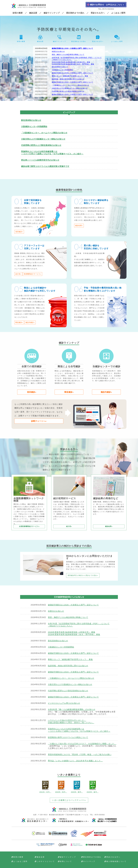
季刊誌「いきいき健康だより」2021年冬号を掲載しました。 (75, 761)
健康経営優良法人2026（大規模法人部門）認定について (72, 48)
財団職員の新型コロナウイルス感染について (68, 737)
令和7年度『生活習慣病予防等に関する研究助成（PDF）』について (77, 58)
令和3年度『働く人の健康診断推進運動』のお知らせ (72, 709)
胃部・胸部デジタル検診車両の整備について (68, 55)
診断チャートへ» (39, 421)
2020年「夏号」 (77, 787)
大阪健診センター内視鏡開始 (62, 70)
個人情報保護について (116, 861)
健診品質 (33, 13)
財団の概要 (18, 13)
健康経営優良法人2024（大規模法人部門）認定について (72, 82)
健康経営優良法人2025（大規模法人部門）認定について (72, 73)
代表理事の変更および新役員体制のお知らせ (68, 91)
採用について (66, 861)
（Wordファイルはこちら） (62, 60)
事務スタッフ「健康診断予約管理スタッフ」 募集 (70, 76)
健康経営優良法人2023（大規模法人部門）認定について (72, 94)
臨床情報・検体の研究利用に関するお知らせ (68, 79)
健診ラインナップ (52, 13)
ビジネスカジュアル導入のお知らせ (64, 703)
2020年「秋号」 (61, 787)
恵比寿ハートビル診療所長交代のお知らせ (40, 160)
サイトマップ (89, 861)
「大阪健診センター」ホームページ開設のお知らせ (70, 85)
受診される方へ (98, 13)
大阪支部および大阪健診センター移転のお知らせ (70, 88)
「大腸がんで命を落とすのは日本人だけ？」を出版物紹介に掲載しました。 (82, 744)
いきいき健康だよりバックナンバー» (69, 800)
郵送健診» (19, 322)
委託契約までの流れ (75, 13)
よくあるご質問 (118, 13)
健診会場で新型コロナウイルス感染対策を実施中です (45, 166)
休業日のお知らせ (58, 51)
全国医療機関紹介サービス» (29, 526)
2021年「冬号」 (45, 787)
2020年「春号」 (93, 787)
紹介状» (18, 274)
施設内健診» (30, 322)
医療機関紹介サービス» (32, 274)
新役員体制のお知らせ (60, 67)
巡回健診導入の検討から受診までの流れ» (83, 575)
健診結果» (79, 226)
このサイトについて (46, 861)
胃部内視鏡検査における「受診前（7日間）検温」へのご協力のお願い (80, 754)
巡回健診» (19, 232)
